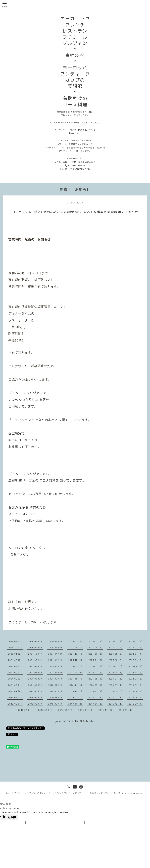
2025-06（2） (56, 648)
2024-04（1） (136, 654)
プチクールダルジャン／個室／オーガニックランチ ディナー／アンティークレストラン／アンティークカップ (67, 793)
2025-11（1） (136, 641)
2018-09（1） (15, 704)
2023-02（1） (76, 666)
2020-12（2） (56, 685)
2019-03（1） (56, 698)
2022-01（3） (116, 673)
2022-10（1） (136, 666)
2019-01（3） (96, 698)
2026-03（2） (56, 641)
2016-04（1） (86, 710)
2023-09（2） (136, 660)
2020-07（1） (116, 685)
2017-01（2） (96, 704)
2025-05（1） (76, 648)
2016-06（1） (46, 710)
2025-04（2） (96, 648)
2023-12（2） (76, 660)
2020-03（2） (36, 691)
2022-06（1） (36, 673)
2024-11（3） (56, 654)
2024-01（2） (56, 660)
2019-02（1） (76, 698)
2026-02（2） (76, 641)
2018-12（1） (116, 698)
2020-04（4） (15, 691)
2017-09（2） (76, 704)
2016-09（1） (136, 704)
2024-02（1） (36, 660)
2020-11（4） (76, 685)
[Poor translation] (12, 817)
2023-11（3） (96, 660)
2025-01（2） (15, 654)
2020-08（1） (96, 685)
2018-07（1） (56, 704)
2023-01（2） (96, 666)
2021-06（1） (76, 679)
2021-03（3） (136, 679)
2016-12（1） (116, 704)
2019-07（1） (15, 698)
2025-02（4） (136, 648)
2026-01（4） (96, 641)
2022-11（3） (116, 666)
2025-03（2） (116, 648)
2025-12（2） (116, 641)
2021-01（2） (36, 685)
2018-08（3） (36, 704)
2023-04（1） (56, 666)
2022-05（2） (56, 673)
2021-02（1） (15, 685)
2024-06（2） (96, 654)
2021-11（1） (136, 673)
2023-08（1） (15, 666)
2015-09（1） (126, 710)
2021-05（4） (96, 679)
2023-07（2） (36, 666)
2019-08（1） (136, 691)
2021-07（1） (56, 679)
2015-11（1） (106, 710)
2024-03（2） (15, 660)
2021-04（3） (116, 679)
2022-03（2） (76, 673)
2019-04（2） (36, 698)
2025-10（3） (15, 648)
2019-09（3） (116, 691)
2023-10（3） (116, 660)
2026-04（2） (36, 641)
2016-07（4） (25, 710)
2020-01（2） (56, 691)
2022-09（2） (15, 673)
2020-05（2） (136, 685)
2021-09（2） (15, 679)
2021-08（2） (36, 679)
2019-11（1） (96, 691)
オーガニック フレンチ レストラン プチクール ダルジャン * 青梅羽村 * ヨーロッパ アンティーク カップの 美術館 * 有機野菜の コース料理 (75, 62)
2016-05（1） (66, 710)
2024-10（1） (76, 654)
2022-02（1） (96, 673)
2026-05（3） (15, 641)
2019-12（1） (76, 691)
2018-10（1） (136, 698)
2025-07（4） (36, 648)
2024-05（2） (116, 654)
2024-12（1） (36, 654)
